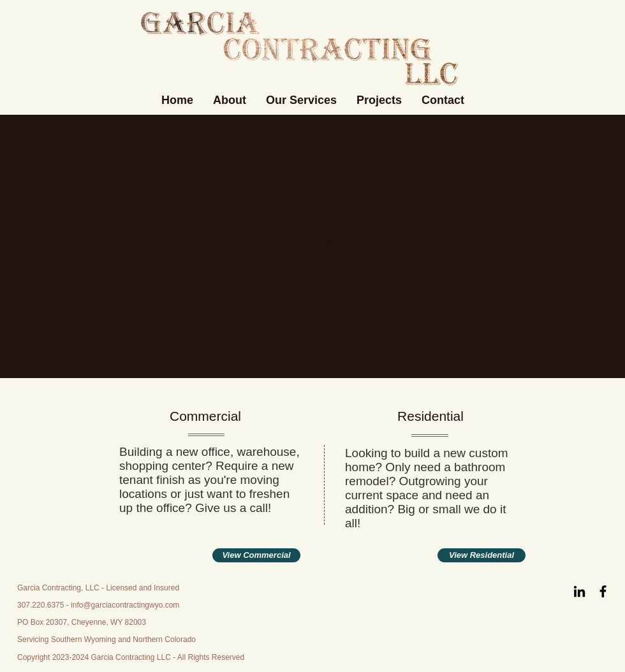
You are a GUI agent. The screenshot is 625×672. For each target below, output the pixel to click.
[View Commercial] (256, 555)
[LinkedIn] (579, 591)
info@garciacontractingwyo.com (125, 605)
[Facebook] (603, 591)
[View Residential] (482, 555)
